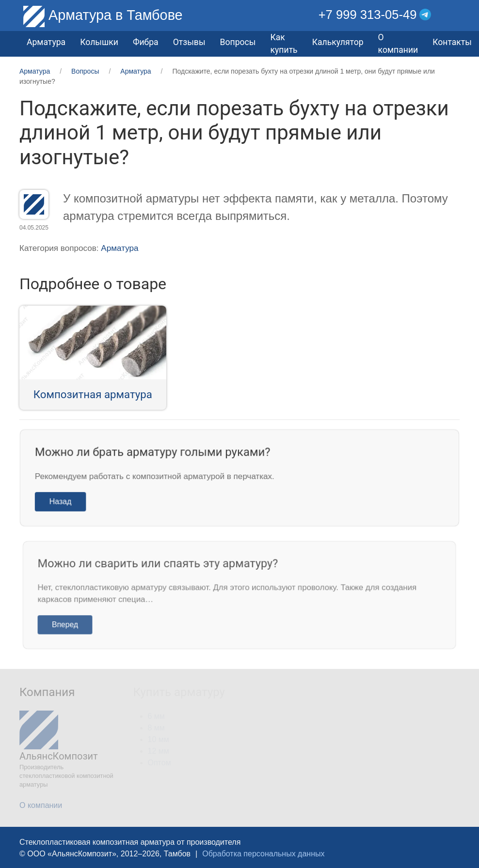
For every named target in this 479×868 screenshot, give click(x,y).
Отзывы (189, 42)
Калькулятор (338, 42)
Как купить (284, 44)
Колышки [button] (99, 42)
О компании (398, 44)
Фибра (146, 42)
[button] (453, 15)
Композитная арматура (93, 394)
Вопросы (238, 42)
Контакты (452, 42)
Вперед (72, 623)
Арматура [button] (46, 42)
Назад (65, 501)
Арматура (120, 248)
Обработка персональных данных (263, 854)
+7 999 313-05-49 (368, 15)
